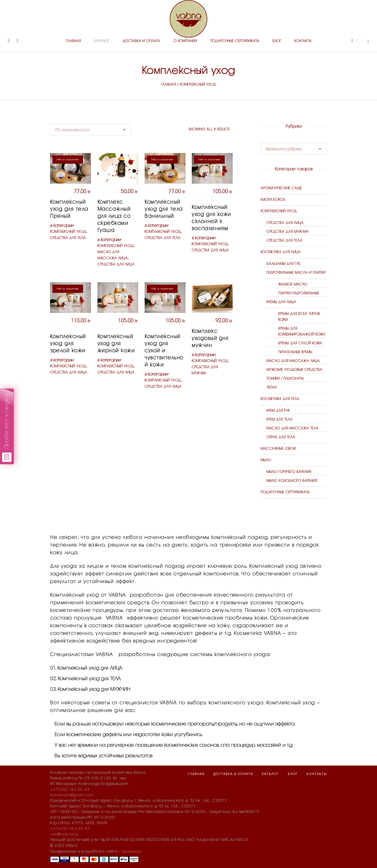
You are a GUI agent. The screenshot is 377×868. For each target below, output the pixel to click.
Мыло (266, 460)
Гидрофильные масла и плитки (296, 273)
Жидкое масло (293, 284)
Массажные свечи (278, 449)
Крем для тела (280, 420)
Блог (293, 774)
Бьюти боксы (273, 200)
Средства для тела (68, 238)
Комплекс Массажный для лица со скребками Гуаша (114, 216)
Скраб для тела (281, 437)
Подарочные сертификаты (285, 492)
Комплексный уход (68, 232)
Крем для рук (278, 411)
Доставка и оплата (233, 774)
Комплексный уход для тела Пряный (69, 209)
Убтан (272, 387)
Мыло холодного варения (292, 481)
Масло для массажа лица (293, 361)
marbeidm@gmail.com (72, 795)
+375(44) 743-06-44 (70, 790)
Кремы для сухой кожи (300, 343)
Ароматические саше (281, 188)
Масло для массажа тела (293, 428)
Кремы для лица (281, 302)
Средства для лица (116, 264)
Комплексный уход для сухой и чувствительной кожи (164, 351)
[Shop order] (91, 130)
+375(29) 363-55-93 (70, 829)
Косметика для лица (281, 252)
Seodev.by (132, 852)
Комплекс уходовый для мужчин (210, 338)
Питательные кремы (295, 352)
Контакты (317, 774)
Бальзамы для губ (283, 264)
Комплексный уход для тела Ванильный (164, 209)
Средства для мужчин (287, 232)
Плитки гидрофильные (299, 293)
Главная (169, 85)
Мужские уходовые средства (295, 370)
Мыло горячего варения (289, 472)
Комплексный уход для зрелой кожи (68, 344)
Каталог (270, 774)
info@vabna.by (64, 834)
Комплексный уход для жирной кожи (116, 344)
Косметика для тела (280, 399)
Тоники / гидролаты (285, 379)
